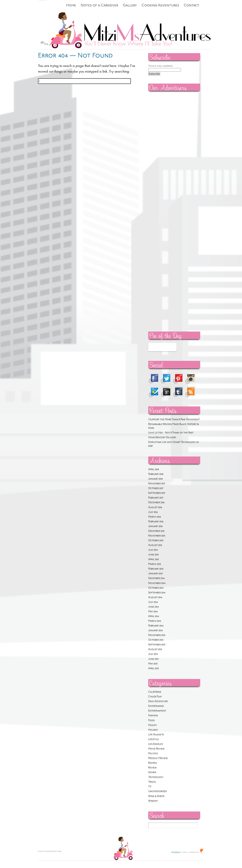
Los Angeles (156, 744)
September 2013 (157, 645)
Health (152, 725)
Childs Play (155, 697)
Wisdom (153, 801)
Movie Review (156, 749)
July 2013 (153, 654)
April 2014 (154, 616)
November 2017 (157, 484)
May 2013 (153, 664)
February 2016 (156, 522)
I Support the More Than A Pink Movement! (174, 420)
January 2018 (155, 479)
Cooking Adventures (160, 6)
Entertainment (157, 711)
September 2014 (157, 593)
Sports (152, 772)
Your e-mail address (160, 66)
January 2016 (155, 526)
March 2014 (155, 621)
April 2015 (154, 559)
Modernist (176, 852)
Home (71, 6)
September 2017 (157, 493)
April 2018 (154, 469)
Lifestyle (154, 739)
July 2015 (153, 550)
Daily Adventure (158, 701)
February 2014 (156, 626)
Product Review (158, 758)
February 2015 (156, 569)
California (155, 692)
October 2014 (156, 588)
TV (150, 787)
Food (151, 720)
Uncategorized (157, 791)
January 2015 (155, 574)
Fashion (153, 716)
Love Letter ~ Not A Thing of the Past (171, 433)
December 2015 (156, 531)
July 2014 (153, 602)
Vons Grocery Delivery (162, 437)
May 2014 (153, 612)
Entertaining (156, 706)
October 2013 (156, 640)
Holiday (153, 730)
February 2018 (156, 474)
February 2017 (156, 498)
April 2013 (154, 668)
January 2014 (156, 630)
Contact (192, 6)
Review (152, 768)
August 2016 (155, 507)
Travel (152, 782)
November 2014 (157, 583)
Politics (153, 754)
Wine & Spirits (156, 796)
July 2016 (153, 512)
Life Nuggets (156, 735)
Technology (156, 777)
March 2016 (155, 517)
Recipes (152, 763)
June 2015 (153, 555)
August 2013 (155, 649)
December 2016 (156, 503)
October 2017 (156, 488)
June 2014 (154, 607)
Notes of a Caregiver (99, 6)
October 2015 (156, 541)
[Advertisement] (160, 151)
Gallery (130, 6)
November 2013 (157, 635)
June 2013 (153, 659)
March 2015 (155, 564)
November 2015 (157, 536)
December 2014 (156, 578)
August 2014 (155, 597)
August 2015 (155, 545)
